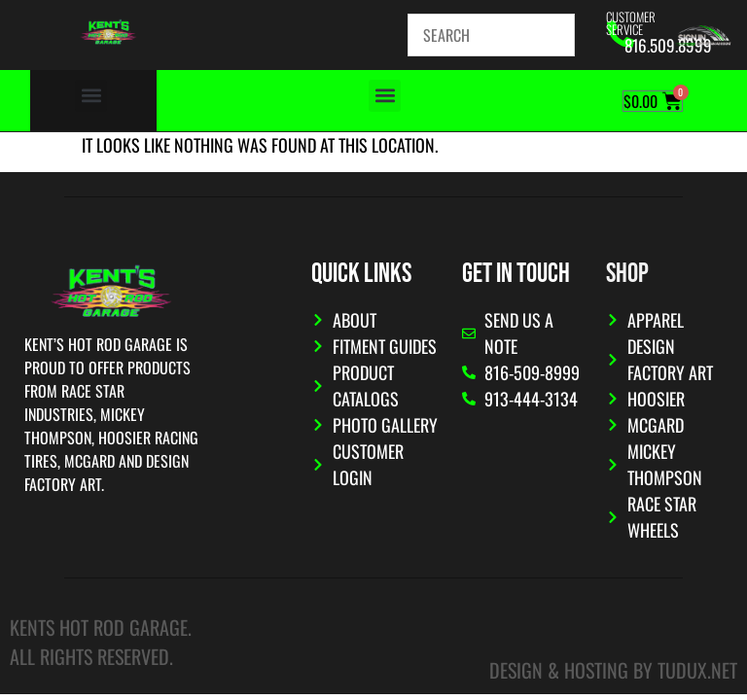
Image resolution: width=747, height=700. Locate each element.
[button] (91, 96)
